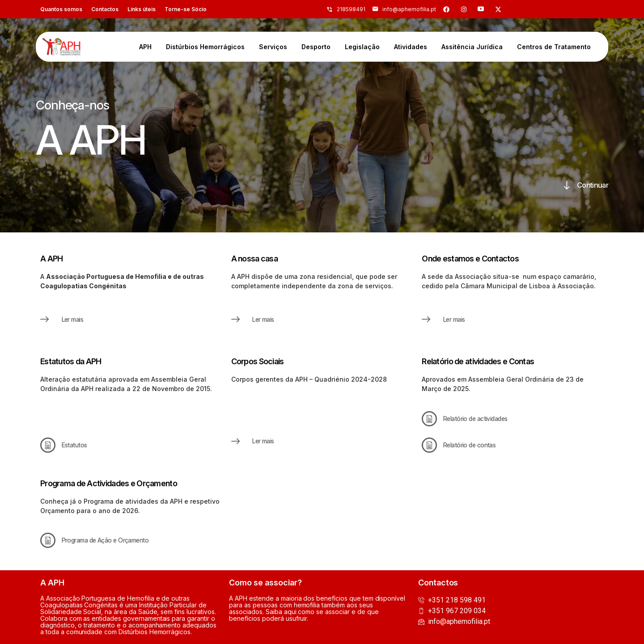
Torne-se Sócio (186, 9)
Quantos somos (61, 9)
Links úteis (142, 9)
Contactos (105, 9)
